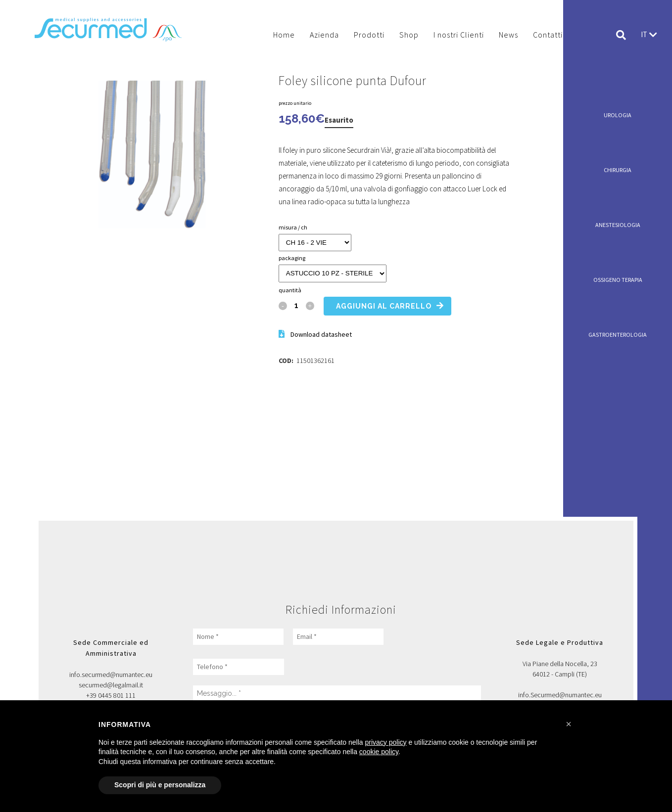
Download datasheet (321, 334)
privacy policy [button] (386, 742)
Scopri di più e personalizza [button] (160, 785)
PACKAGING (292, 258)
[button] (569, 724)
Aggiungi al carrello (384, 306)
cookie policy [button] (379, 752)
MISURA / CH (293, 227)
